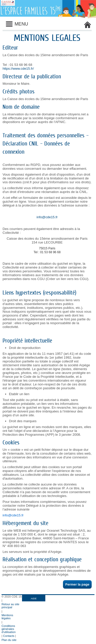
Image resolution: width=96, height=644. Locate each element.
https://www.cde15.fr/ (18, 69)
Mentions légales (7, 617)
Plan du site (9, 640)
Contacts (9, 636)
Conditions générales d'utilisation (9, 629)
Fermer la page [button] (77, 584)
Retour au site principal (10, 606)
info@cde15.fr (47, 217)
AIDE (34, 598)
